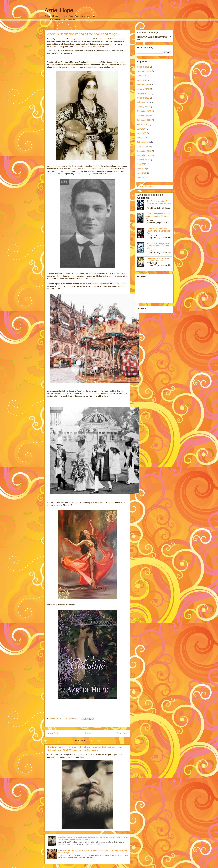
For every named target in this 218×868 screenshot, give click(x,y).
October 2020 (143, 116)
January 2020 (143, 147)
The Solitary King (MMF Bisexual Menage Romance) (159, 202)
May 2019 (141, 169)
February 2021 (143, 102)
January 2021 (143, 107)
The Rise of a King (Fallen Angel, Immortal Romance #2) (158, 246)
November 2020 (144, 111)
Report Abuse (145, 186)
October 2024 (143, 67)
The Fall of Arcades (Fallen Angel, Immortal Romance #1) (158, 216)
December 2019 (144, 151)
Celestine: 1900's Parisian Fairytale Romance (158, 260)
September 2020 (144, 120)
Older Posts (123, 733)
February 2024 (143, 85)
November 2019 (144, 155)
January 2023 (143, 89)
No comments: (71, 718)
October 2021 (143, 98)
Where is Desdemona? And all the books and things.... (84, 34)
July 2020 (141, 129)
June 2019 (142, 164)
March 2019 (142, 177)
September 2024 (144, 71)
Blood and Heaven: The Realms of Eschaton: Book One (158, 231)
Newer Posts (53, 733)
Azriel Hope (59, 10)
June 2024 (142, 76)
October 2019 (143, 160)
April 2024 (141, 80)
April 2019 (141, 173)
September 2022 (144, 93)
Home (88, 733)
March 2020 (142, 138)
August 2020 (143, 124)
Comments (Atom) (93, 740)
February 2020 (143, 142)
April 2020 (141, 133)
